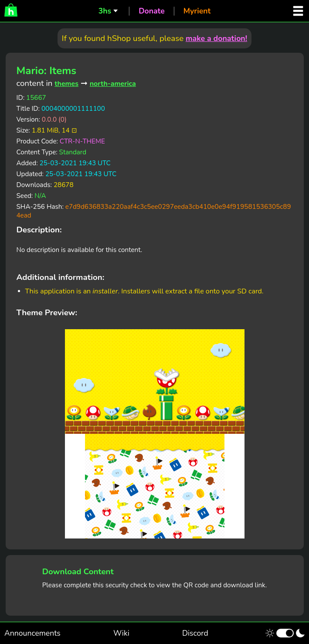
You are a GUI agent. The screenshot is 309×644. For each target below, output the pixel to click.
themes (66, 84)
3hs (105, 11)
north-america (113, 84)
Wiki (121, 633)
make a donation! (216, 38)
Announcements (32, 633)
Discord (195, 633)
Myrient (197, 11)
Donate (152, 11)
